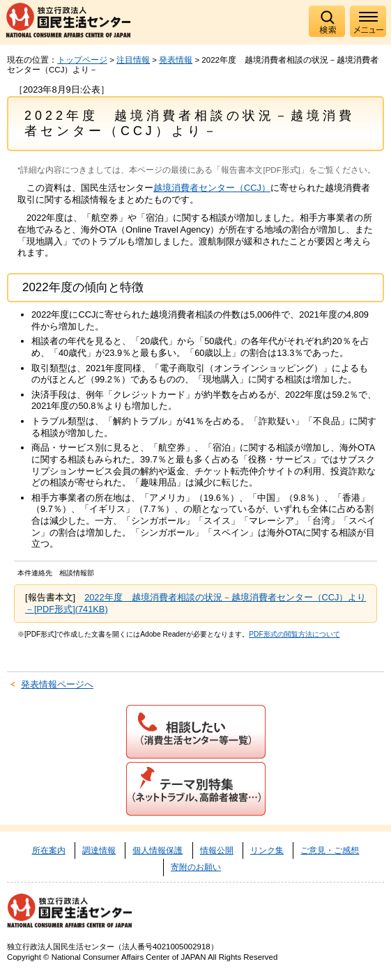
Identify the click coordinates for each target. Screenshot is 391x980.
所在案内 (49, 850)
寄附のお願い (196, 867)
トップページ (82, 60)
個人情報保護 (158, 850)
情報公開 (217, 850)
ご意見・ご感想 (330, 850)
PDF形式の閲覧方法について (294, 634)
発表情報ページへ (57, 684)
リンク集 (267, 850)
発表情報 (176, 60)
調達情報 (99, 850)
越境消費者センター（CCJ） (212, 188)
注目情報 (133, 60)
